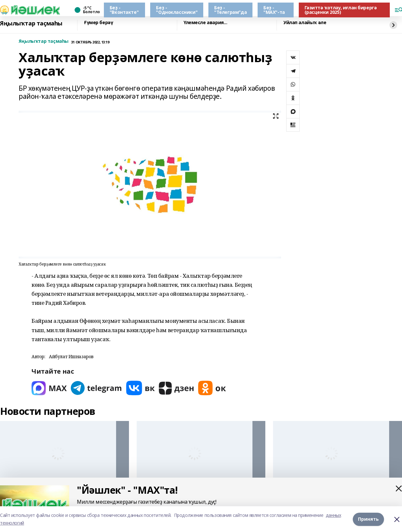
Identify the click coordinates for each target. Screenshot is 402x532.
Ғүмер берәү (98, 23)
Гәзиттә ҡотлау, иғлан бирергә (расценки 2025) (341, 10)
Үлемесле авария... (205, 23)
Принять (368, 519)
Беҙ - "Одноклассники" (177, 10)
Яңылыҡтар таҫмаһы (31, 23)
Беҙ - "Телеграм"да (230, 10)
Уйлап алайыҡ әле (305, 23)
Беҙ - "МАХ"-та (274, 10)
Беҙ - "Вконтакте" (124, 10)
